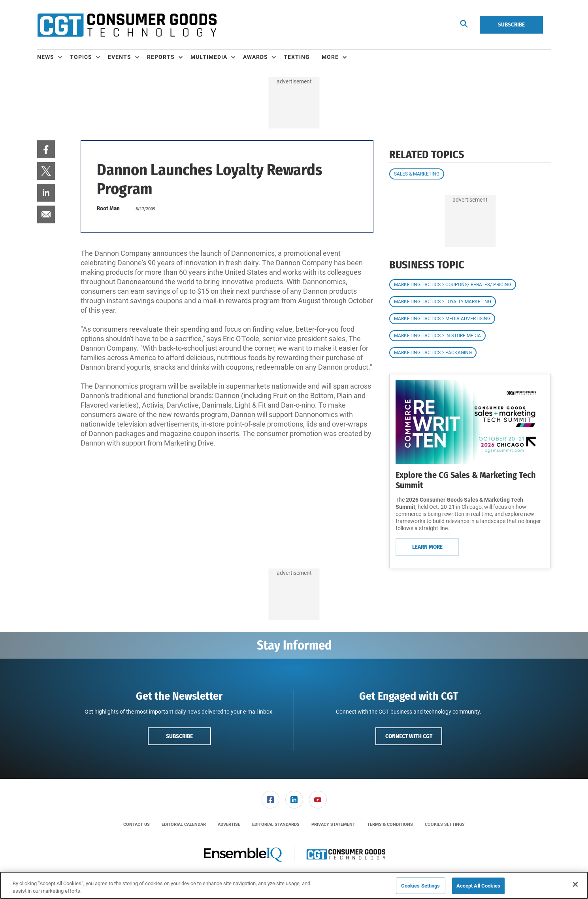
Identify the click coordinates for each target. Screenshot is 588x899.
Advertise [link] (229, 824)
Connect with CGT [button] (409, 736)
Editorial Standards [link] (276, 824)
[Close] (575, 884)
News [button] (46, 57)
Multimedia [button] (209, 57)
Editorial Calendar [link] (184, 824)
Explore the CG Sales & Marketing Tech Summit (466, 480)
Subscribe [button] (179, 736)
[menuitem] (54, 57)
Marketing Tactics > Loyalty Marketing (443, 302)
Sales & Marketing (417, 174)
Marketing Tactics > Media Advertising (442, 319)
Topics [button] (81, 57)
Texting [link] (297, 57)
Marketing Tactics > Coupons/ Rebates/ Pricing (453, 285)
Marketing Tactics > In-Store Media (437, 336)
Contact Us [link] (137, 824)
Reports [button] (161, 57)
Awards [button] (255, 57)
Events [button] (120, 57)
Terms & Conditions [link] (390, 824)
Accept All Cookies (478, 886)
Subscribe (511, 25)
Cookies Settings (445, 824)
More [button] (330, 57)
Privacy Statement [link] (333, 824)
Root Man (108, 208)
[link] (46, 149)
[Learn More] (470, 422)
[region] (294, 885)
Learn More (427, 547)
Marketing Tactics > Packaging (433, 353)
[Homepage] (127, 25)
